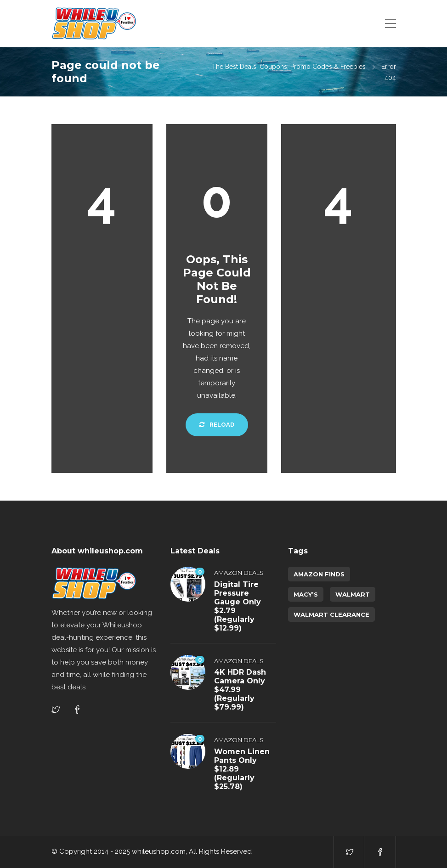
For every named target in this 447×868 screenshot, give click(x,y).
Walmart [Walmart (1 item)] (353, 594)
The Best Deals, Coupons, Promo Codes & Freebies (289, 67)
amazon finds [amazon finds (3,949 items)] (319, 574)
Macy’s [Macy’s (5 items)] (306, 594)
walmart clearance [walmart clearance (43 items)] (331, 614)
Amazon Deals (239, 573)
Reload (217, 425)
